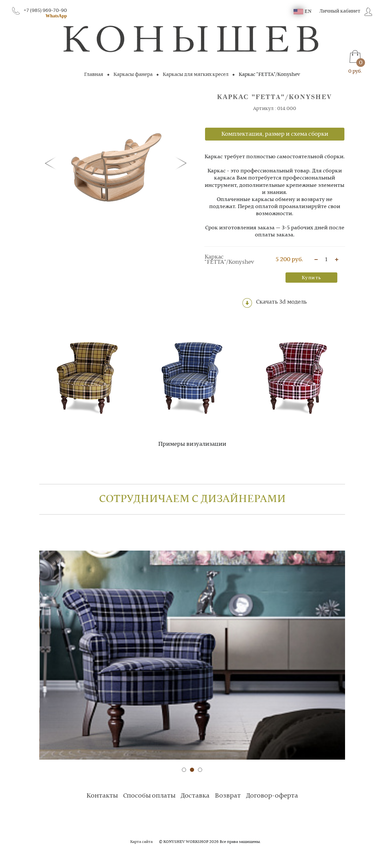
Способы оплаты (149, 796)
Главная (94, 75)
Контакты (102, 796)
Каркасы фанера (133, 75)
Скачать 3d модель (275, 303)
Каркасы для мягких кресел (196, 75)
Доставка (195, 796)
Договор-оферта (272, 796)
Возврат (228, 796)
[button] (52, 163)
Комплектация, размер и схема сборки (275, 134)
